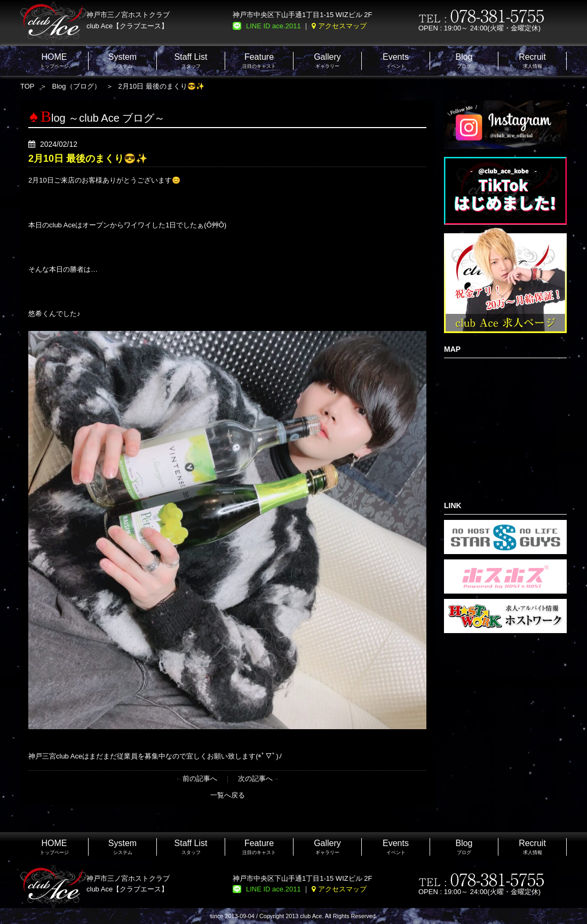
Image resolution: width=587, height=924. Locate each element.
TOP (27, 86)
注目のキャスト (259, 61)
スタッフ (191, 61)
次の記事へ (255, 779)
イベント (396, 61)
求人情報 (532, 61)
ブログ (464, 61)
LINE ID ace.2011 (273, 26)
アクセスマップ (342, 26)
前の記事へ (200, 779)
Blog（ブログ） (77, 86)
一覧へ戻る (228, 795)
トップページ (54, 61)
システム (122, 61)
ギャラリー (327, 61)
